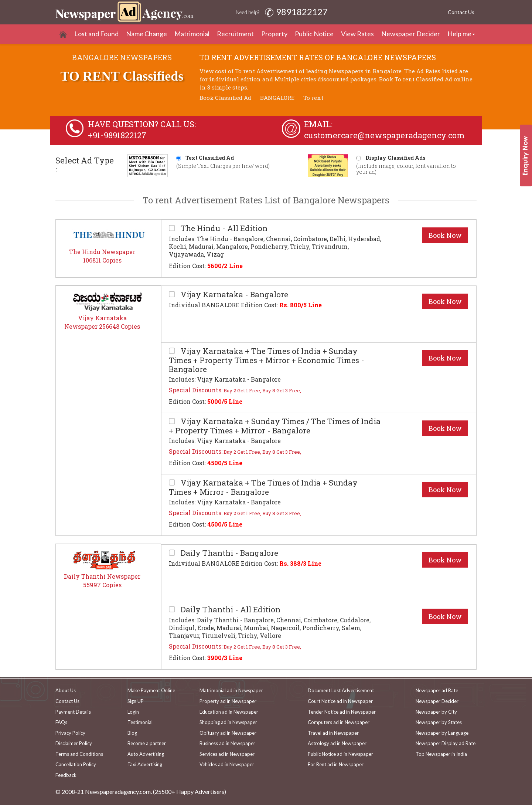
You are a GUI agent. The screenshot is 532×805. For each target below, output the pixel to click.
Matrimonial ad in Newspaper (231, 690)
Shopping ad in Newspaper (228, 722)
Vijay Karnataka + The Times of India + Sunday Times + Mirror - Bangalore (263, 487)
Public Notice (314, 34)
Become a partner (147, 743)
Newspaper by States (439, 722)
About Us (66, 690)
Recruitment (235, 34)
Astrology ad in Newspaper (337, 743)
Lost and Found (96, 34)
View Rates (357, 34)
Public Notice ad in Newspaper (340, 754)
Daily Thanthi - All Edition (230, 610)
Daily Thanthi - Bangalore (229, 553)
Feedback (66, 775)
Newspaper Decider (411, 34)
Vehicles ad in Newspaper (227, 764)
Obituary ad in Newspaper (228, 733)
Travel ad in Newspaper (333, 733)
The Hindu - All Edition (223, 228)
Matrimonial (192, 34)
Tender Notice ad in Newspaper (342, 712)
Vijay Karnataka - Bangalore (233, 295)
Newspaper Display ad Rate (446, 743)
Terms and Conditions (79, 754)
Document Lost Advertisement (341, 690)
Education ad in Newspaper (229, 712)
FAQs (61, 722)
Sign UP (136, 701)
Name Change (146, 34)
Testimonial (140, 722)
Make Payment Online (151, 690)
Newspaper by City (436, 712)
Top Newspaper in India (441, 754)
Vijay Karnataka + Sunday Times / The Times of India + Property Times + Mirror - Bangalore (275, 426)
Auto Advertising (146, 754)
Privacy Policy (70, 733)
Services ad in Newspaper (227, 754)
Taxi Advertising (145, 764)
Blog (132, 733)
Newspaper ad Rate (437, 690)
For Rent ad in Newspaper (336, 764)
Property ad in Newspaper (228, 701)
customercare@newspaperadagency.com (384, 135)
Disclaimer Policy (74, 743)
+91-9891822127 (117, 135)
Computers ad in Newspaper (339, 722)
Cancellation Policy (76, 764)
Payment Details (73, 712)
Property (274, 34)
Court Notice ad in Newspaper (340, 701)
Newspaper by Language (442, 733)
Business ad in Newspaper (227, 743)
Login (133, 712)
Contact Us (461, 12)
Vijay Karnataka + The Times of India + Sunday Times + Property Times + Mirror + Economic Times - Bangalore (267, 360)
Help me (459, 34)
